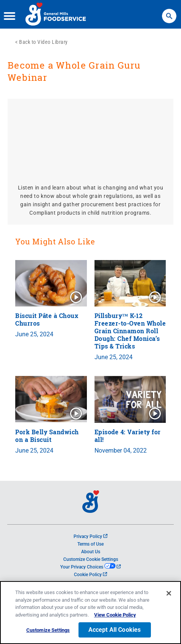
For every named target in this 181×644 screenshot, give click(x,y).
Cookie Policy (90, 575)
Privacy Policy (90, 536)
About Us (91, 552)
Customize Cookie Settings (91, 559)
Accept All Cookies (115, 630)
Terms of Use (90, 544)
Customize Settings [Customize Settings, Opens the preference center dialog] (48, 630)
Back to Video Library (43, 42)
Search (169, 12)
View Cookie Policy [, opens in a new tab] (115, 615)
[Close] (169, 593)
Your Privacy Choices (90, 567)
